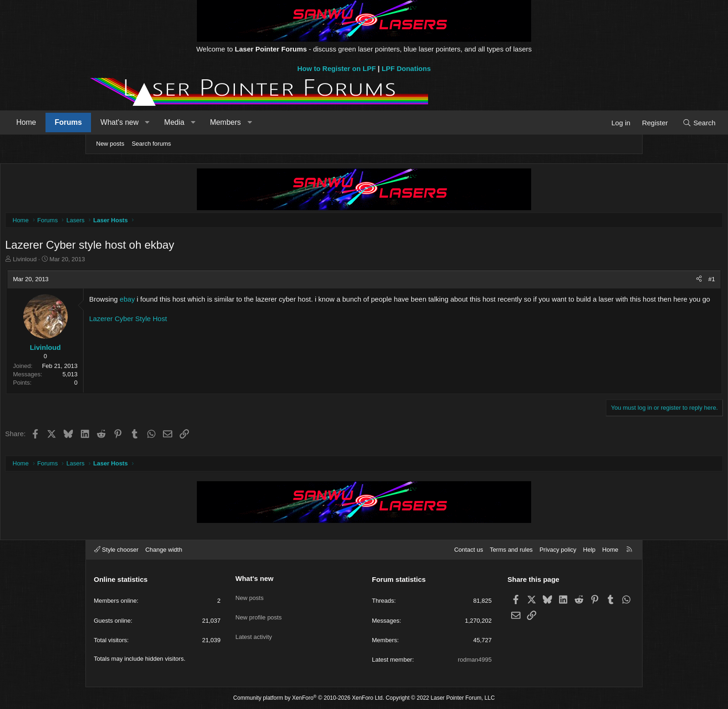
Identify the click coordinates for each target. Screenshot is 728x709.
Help (589, 550)
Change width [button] (164, 550)
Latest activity (254, 628)
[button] (231, 122)
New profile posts (259, 611)
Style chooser (116, 550)
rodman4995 (475, 660)
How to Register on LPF (336, 68)
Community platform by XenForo (309, 698)
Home (109, 122)
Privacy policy (558, 550)
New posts (110, 144)
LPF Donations (406, 68)
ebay (215, 301)
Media (258, 122)
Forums (152, 122)
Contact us (468, 550)
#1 (624, 281)
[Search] (616, 123)
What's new (202, 122)
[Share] (611, 282)
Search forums (152, 144)
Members (309, 122)
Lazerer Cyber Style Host (216, 331)
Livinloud (113, 261)
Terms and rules (511, 550)
